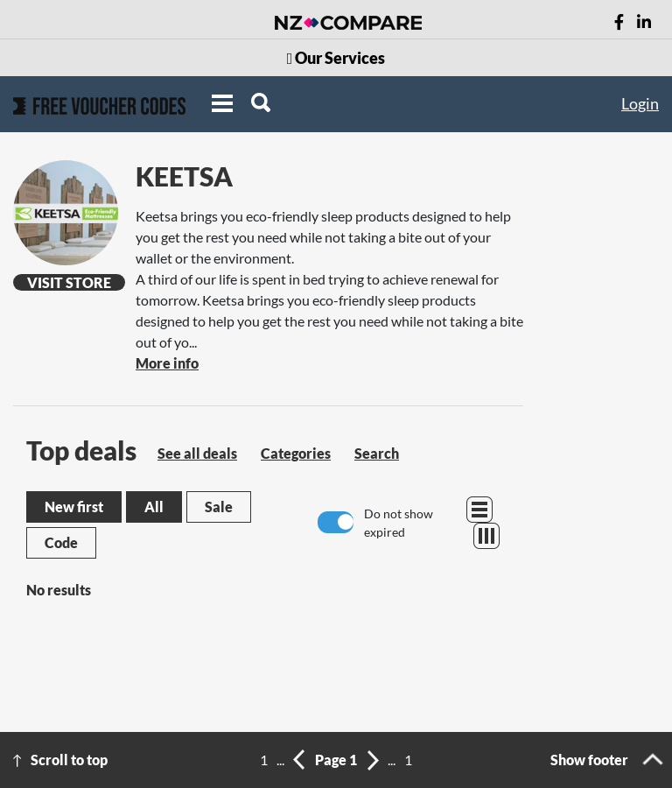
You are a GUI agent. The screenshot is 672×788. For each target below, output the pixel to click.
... (280, 760)
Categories (296, 453)
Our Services (336, 58)
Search (377, 453)
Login (640, 103)
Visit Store (69, 282)
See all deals (197, 453)
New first (74, 507)
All (154, 507)
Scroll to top (69, 760)
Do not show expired (399, 523)
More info (167, 363)
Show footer (589, 760)
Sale (219, 507)
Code (61, 542)
